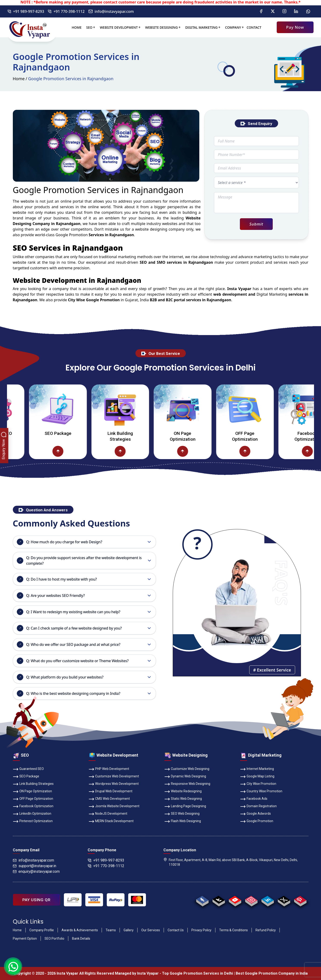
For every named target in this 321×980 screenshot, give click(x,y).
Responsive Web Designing (187, 784)
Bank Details (81, 938)
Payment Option (25, 938)
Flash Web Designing (183, 821)
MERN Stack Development (111, 821)
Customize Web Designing (187, 769)
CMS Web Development (109, 799)
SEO (89, 27)
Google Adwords (255, 814)
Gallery (129, 930)
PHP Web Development (109, 769)
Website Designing (162, 27)
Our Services (151, 930)
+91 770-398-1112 (66, 11)
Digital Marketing (202, 27)
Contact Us (176, 930)
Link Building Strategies (136, 436)
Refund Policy (266, 930)
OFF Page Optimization (261, 436)
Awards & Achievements (80, 930)
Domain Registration (258, 807)
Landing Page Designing (185, 807)
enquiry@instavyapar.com (36, 871)
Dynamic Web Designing (185, 777)
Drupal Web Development (110, 792)
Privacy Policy (201, 930)
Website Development (119, 27)
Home (77, 27)
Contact (254, 27)
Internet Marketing (257, 769)
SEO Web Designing (182, 814)
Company (233, 27)
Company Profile (42, 930)
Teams (111, 930)
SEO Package (74, 433)
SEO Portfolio (54, 938)
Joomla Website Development (114, 807)
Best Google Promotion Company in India (272, 973)
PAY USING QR (36, 900)
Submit (256, 224)
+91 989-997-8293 (26, 11)
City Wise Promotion (258, 784)
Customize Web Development (114, 777)
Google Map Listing (257, 777)
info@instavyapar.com (111, 11)
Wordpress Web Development (114, 784)
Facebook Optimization (33, 807)
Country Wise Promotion (261, 792)
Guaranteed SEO (28, 769)
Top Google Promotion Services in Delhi (197, 973)
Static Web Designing (183, 799)
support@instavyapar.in (35, 866)
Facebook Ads (254, 799)
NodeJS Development (108, 814)
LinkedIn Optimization (32, 814)
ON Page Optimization (199, 436)
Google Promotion (72, 235)
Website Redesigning (183, 792)
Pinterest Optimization (33, 821)
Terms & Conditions (233, 930)
